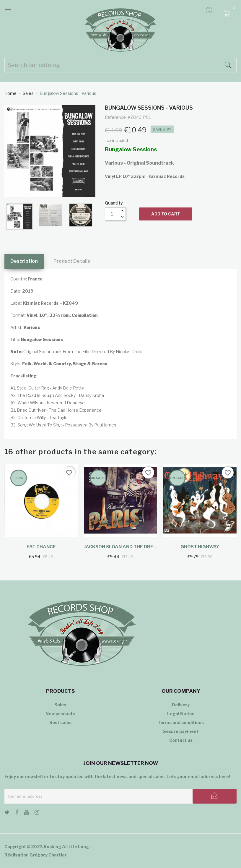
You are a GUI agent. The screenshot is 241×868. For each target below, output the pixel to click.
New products (60, 714)
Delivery (181, 705)
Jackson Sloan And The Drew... (121, 547)
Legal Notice (181, 714)
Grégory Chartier (48, 855)
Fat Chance (41, 547)
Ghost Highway (200, 547)
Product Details (72, 261)
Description (24, 261)
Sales (60, 705)
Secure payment (181, 731)
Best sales (60, 722)
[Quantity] (112, 214)
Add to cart (166, 214)
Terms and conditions (181, 722)
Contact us (181, 740)
